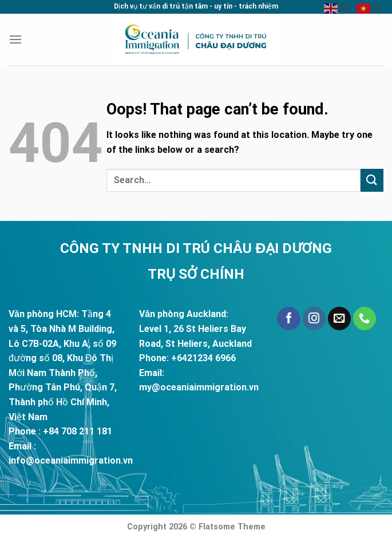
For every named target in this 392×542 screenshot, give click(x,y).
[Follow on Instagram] (314, 319)
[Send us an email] (339, 319)
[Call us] (365, 319)
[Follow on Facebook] (288, 319)
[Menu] (15, 39)
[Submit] (372, 180)
